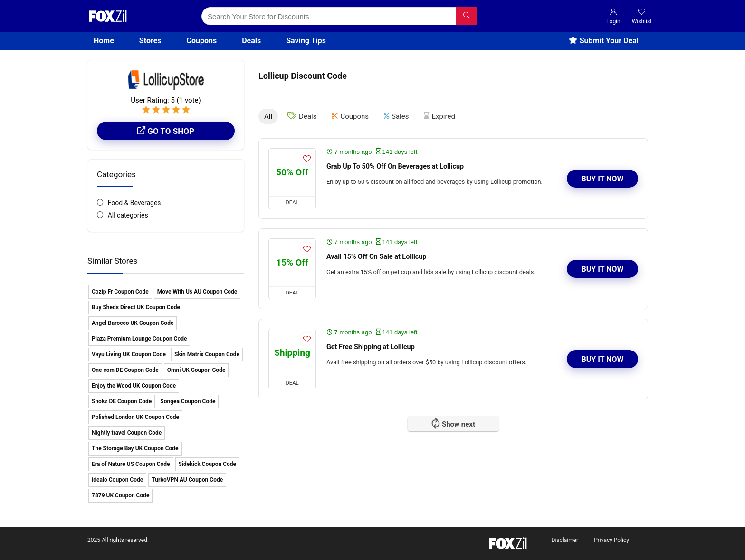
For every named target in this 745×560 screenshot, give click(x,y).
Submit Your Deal (604, 41)
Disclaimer (565, 540)
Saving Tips (306, 41)
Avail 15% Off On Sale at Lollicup (376, 257)
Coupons (202, 41)
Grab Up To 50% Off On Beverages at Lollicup (395, 166)
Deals (251, 41)
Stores (150, 41)
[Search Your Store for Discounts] (466, 16)
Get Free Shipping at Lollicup (371, 347)
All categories (128, 215)
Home (104, 41)
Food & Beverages (134, 203)
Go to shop (166, 131)
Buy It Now (603, 179)
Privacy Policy (611, 540)
